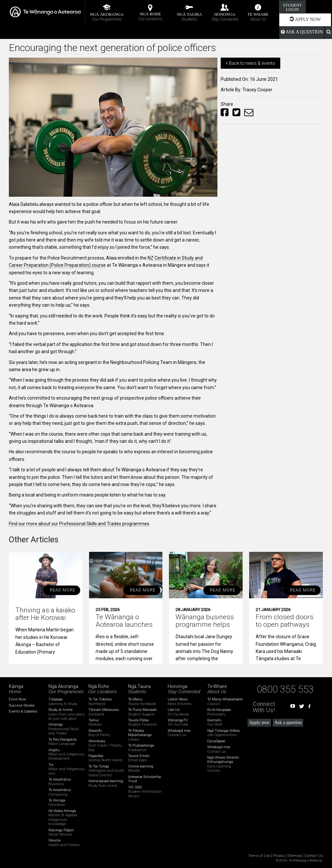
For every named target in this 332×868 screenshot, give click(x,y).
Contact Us (314, 856)
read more (63, 590)
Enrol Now (17, 699)
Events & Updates (23, 711)
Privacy (279, 856)
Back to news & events (250, 63)
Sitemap (295, 856)
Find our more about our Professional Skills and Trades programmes (79, 524)
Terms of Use (259, 856)
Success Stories (22, 705)
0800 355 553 (285, 689)
